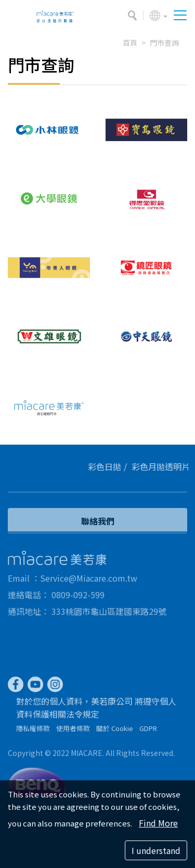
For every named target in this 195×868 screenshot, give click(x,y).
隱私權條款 (33, 731)
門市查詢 (164, 43)
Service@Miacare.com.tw (89, 581)
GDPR (148, 731)
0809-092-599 (78, 597)
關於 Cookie (115, 731)
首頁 (130, 43)
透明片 (180, 466)
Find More (158, 823)
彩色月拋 (151, 466)
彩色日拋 (107, 466)
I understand (156, 850)
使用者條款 (73, 731)
